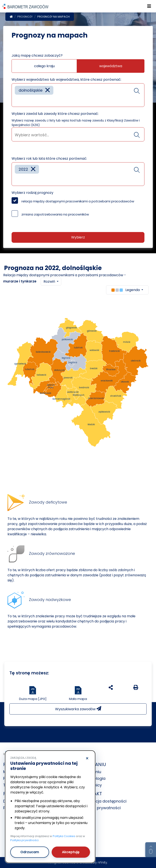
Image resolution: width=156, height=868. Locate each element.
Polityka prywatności (101, 808)
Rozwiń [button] (50, 281)
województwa (111, 66)
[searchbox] (16, 100)
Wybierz (78, 237)
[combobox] (78, 95)
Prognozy (25, 17)
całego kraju (44, 66)
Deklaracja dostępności (104, 801)
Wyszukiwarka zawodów (78, 709)
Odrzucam (30, 852)
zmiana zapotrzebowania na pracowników (55, 214)
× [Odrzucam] (87, 759)
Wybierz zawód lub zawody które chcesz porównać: (55, 114)
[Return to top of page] (151, 850)
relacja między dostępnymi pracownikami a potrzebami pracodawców (78, 201)
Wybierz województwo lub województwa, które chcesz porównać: (66, 80)
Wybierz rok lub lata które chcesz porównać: (49, 159)
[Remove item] (48, 90)
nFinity (102, 862)
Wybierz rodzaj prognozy (32, 193)
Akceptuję (71, 852)
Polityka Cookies (64, 836)
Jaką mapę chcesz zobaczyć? (37, 55)
